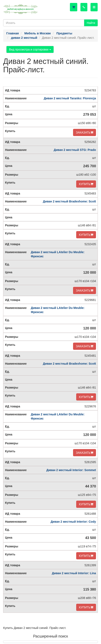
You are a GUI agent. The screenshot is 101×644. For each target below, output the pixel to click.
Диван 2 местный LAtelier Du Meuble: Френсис (58, 254)
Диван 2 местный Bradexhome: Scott (69, 201)
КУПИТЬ (86, 184)
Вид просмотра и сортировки (30, 49)
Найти (91, 23)
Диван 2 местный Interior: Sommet (71, 470)
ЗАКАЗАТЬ (85, 132)
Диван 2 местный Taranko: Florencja (70, 98)
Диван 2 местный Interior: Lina (74, 573)
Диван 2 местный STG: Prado (75, 150)
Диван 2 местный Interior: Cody (73, 522)
